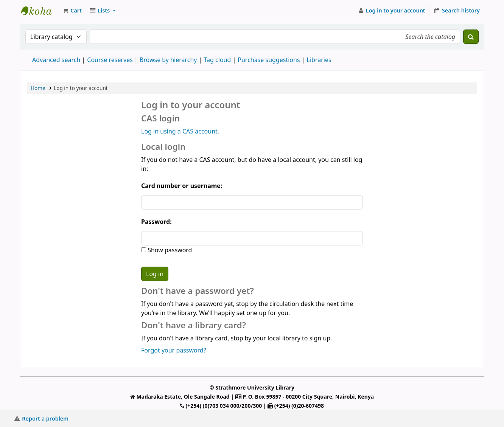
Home (38, 88)
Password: (156, 222)
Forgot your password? (174, 350)
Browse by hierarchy (168, 60)
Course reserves (110, 60)
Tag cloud (217, 60)
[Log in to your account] (391, 11)
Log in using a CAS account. (180, 131)
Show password (169, 250)
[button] (72, 11)
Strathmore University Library (40, 11)
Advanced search (56, 60)
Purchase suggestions (269, 60)
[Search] (471, 37)
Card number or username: (182, 186)
